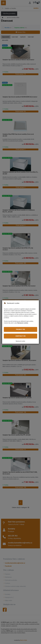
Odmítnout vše (20, 336)
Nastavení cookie (20, 341)
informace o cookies (29, 312)
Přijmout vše (20, 329)
